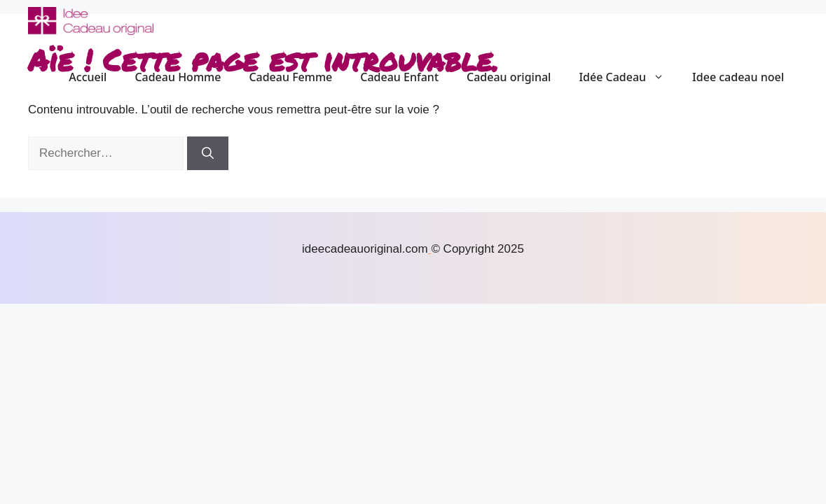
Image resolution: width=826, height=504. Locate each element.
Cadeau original (509, 77)
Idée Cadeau (628, 77)
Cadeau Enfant (399, 77)
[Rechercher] (208, 153)
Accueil (88, 77)
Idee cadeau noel (738, 77)
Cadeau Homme (178, 77)
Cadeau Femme (290, 77)
